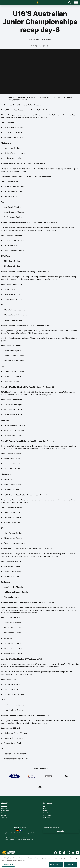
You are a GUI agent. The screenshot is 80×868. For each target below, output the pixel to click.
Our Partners (4, 815)
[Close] (77, 859)
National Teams (5, 811)
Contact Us (4, 817)
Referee (45, 811)
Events (3, 813)
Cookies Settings (8, 865)
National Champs (47, 813)
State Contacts (47, 817)
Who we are (4, 806)
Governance (4, 808)
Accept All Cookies (56, 865)
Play (44, 806)
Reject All (70, 865)
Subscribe (61, 831)
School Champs (47, 815)
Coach (45, 808)
